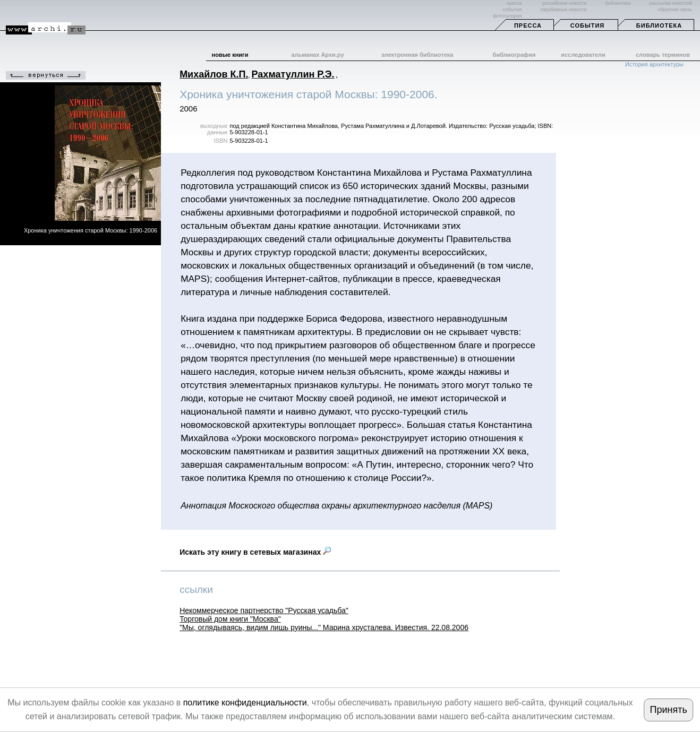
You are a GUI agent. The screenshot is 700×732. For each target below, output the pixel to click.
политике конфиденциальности (245, 703)
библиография (514, 55)
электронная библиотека (417, 55)
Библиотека (659, 25)
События (587, 25)
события (512, 10)
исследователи (583, 55)
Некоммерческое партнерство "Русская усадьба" (264, 610)
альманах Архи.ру (317, 55)
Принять (669, 710)
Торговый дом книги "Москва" (230, 619)
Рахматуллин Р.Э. (293, 74)
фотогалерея (507, 16)
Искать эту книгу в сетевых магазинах (255, 552)
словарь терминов (663, 55)
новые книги (230, 55)
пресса (514, 3)
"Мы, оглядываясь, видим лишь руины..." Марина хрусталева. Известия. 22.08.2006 (324, 627)
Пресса (528, 25)
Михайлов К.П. (214, 74)
